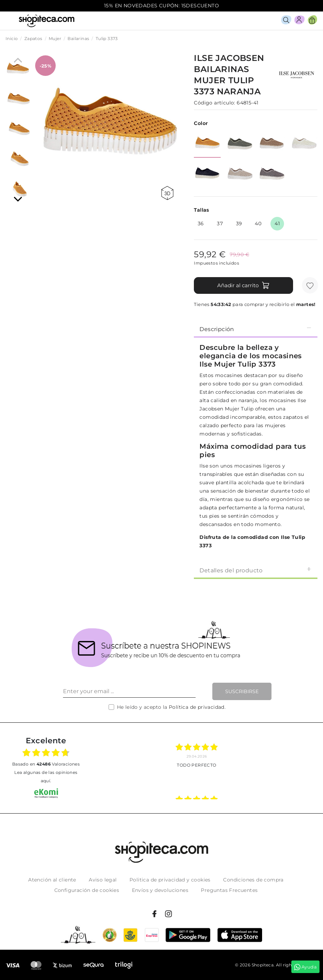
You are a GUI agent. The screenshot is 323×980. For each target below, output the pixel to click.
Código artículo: (214, 103)
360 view (167, 193)
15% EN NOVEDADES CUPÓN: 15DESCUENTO (161, 6)
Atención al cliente (52, 880)
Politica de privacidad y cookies (170, 880)
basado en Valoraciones (46, 764)
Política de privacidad (197, 707)
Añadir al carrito (243, 285)
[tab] (256, 329)
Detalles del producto (256, 570)
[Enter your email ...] (129, 691)
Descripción (256, 329)
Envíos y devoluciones (160, 890)
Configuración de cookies (87, 890)
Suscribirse (242, 691)
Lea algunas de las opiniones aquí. (46, 777)
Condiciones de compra (253, 880)
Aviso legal (103, 880)
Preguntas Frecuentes (229, 890)
